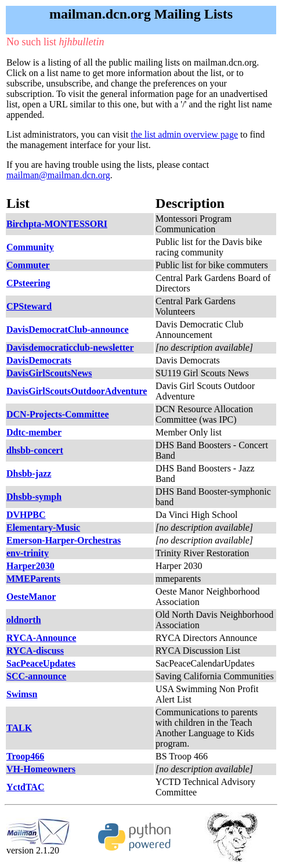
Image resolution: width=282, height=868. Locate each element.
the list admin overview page (184, 134)
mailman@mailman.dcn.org (58, 175)
